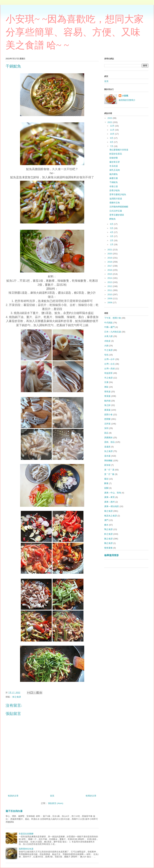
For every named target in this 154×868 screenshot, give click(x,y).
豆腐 (106, 382)
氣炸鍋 (107, 401)
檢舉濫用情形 (111, 555)
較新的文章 (13, 796)
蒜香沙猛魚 (115, 190)
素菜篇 (107, 410)
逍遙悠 (107, 447)
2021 (110, 250)
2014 (110, 278)
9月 (112, 138)
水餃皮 (107, 341)
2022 (110, 122)
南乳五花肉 (115, 170)
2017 (110, 266)
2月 (112, 240)
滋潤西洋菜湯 (116, 199)
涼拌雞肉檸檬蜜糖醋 (119, 207)
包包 (106, 355)
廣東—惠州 (109, 502)
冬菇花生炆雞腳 (26, 834)
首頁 (52, 796)
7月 (112, 146)
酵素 (106, 483)
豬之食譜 (108, 511)
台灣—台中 (109, 359)
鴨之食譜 (108, 529)
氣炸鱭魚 (114, 174)
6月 (112, 224)
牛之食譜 (108, 350)
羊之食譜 (108, 378)
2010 (110, 294)
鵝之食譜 (108, 543)
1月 (112, 244)
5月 (112, 228)
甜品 (106, 433)
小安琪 (125, 96)
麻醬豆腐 (114, 178)
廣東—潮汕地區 (112, 506)
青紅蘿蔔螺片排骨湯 (119, 150)
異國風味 (108, 438)
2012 (110, 286)
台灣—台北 (109, 364)
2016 (110, 270)
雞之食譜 (108, 539)
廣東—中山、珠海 (113, 493)
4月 (112, 232)
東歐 (106, 387)
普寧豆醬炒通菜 (117, 215)
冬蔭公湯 (114, 186)
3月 (112, 236)
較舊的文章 (91, 796)
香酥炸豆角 (115, 203)
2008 (110, 302)
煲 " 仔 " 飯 (109, 474)
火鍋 (106, 346)
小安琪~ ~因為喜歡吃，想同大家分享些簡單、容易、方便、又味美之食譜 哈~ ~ (75, 32)
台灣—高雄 (109, 369)
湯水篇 (107, 456)
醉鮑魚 (113, 219)
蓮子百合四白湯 (14, 811)
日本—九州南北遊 (113, 332)
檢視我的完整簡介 (127, 100)
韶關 (106, 488)
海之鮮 (107, 405)
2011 (110, 290)
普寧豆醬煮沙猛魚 (118, 194)
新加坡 (107, 465)
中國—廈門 (109, 327)
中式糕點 (108, 323)
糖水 (106, 525)
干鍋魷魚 (114, 182)
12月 (113, 126)
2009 (110, 298)
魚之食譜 (108, 451)
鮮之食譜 (17, 697)
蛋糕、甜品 (109, 442)
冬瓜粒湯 (114, 166)
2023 (110, 118)
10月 (113, 134)
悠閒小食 (108, 415)
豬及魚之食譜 (111, 516)
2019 (110, 258)
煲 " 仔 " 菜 (109, 470)
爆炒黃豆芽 (115, 162)
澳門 (106, 520)
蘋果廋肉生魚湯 (26, 849)
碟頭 (106, 479)
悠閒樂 (107, 419)
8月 (112, 142)
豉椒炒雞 (114, 158)
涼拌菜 (107, 424)
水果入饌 (108, 336)
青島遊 (107, 392)
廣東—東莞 (109, 497)
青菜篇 (107, 396)
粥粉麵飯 (108, 461)
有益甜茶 (108, 373)
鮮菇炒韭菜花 (116, 154)
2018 (110, 262)
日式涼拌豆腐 (116, 211)
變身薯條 (108, 548)
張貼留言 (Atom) (56, 803)
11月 (113, 130)
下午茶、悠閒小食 (113, 318)
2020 (110, 254)
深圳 (106, 428)
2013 (110, 282)
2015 (110, 274)
